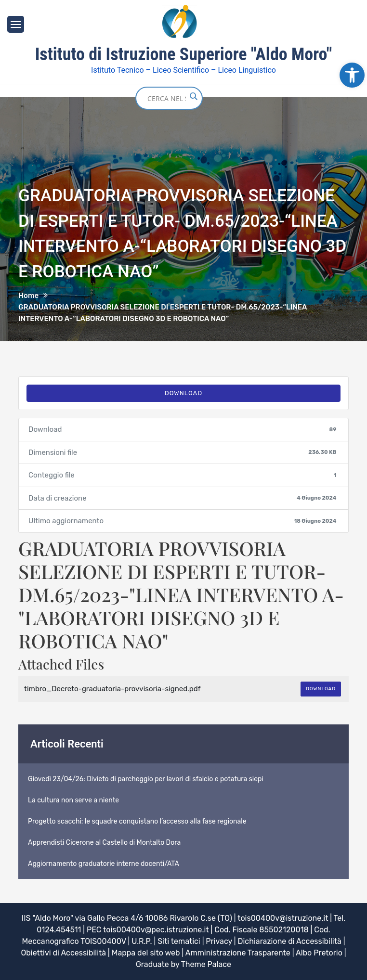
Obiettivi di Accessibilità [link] (63, 953)
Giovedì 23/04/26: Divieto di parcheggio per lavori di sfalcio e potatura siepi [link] (146, 779)
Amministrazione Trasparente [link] (238, 953)
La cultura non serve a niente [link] (73, 800)
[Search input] (167, 98)
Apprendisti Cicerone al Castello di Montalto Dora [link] (104, 843)
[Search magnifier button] (193, 96)
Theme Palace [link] (206, 964)
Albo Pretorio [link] (319, 953)
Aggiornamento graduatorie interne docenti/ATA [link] (104, 864)
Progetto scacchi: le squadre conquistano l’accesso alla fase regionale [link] (137, 821)
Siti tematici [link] (179, 941)
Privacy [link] (219, 941)
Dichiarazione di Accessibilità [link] (289, 941)
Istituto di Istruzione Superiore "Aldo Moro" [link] (184, 54)
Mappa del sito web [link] (146, 953)
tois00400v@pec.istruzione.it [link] (156, 930)
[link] (352, 75)
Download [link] (184, 393)
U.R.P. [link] (142, 941)
